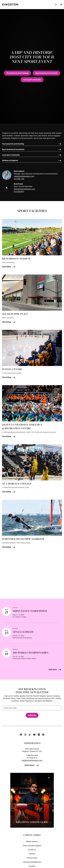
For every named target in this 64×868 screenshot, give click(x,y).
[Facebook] (21, 735)
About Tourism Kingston (34, 846)
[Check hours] (32, 765)
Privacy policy (34, 858)
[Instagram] (25, 735)
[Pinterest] (43, 735)
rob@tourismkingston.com (24, 176)
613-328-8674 (19, 192)
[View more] (32, 670)
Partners (34, 854)
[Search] (56, 5)
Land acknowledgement (34, 862)
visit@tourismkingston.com (32, 760)
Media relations (34, 842)
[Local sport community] (32, 80)
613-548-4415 (32, 758)
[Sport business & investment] (46, 73)
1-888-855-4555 (32, 755)
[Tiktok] (30, 735)
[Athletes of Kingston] (32, 161)
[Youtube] (34, 735)
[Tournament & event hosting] (17, 73)
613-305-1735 (19, 179)
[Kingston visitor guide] (32, 800)
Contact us (34, 850)
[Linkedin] (39, 735)
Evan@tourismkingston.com (24, 189)
